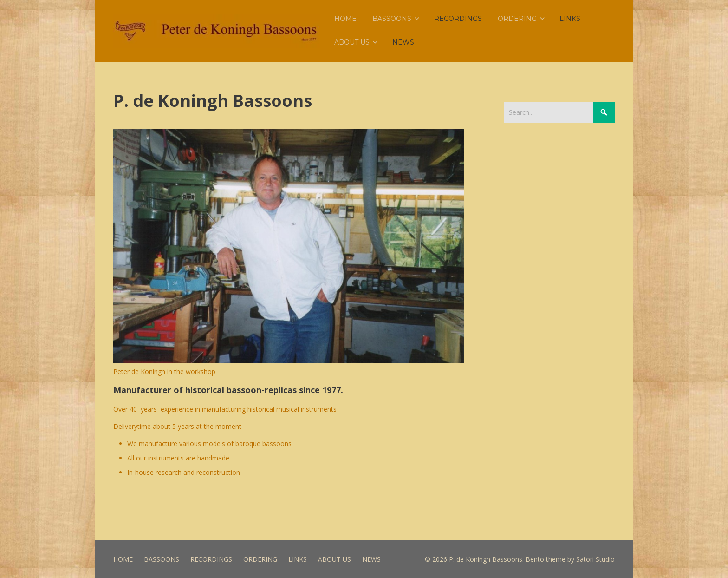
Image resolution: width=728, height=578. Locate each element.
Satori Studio (595, 559)
